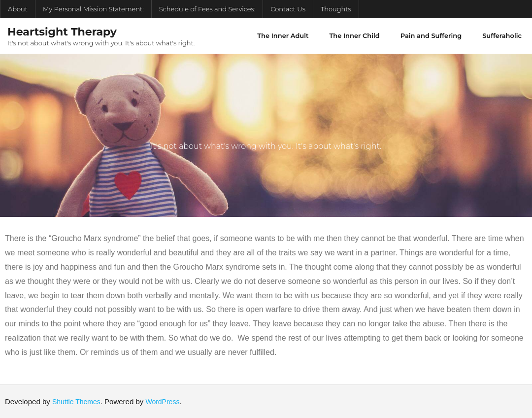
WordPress (162, 402)
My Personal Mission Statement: (93, 9)
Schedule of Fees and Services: (207, 9)
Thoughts (336, 9)
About (18, 9)
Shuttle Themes (76, 402)
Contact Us (288, 9)
